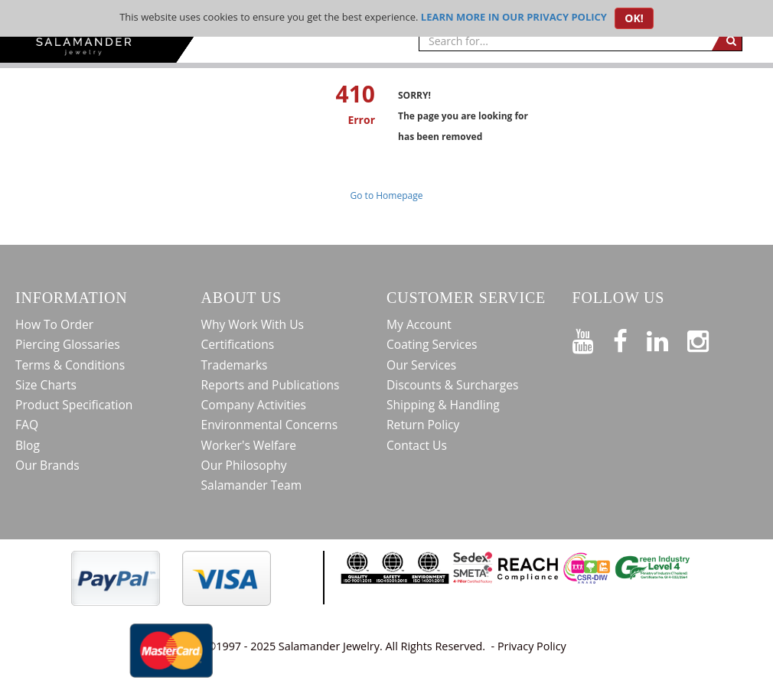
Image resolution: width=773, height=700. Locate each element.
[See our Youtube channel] (593, 338)
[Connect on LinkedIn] (667, 338)
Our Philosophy (244, 465)
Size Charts (46, 385)
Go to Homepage (387, 195)
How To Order (54, 324)
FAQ (27, 425)
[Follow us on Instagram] (708, 338)
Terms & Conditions (70, 365)
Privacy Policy (532, 646)
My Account (419, 324)
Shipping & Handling (443, 405)
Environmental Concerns (270, 425)
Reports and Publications (271, 385)
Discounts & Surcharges (452, 385)
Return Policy (423, 425)
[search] (727, 41)
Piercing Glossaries (68, 344)
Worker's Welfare (249, 445)
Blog (28, 445)
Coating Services (432, 344)
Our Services (421, 365)
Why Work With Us (253, 324)
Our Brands (47, 465)
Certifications (238, 344)
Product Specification (74, 405)
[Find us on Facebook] (630, 338)
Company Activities (254, 405)
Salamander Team (252, 485)
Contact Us (417, 445)
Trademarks (235, 365)
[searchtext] (565, 41)
